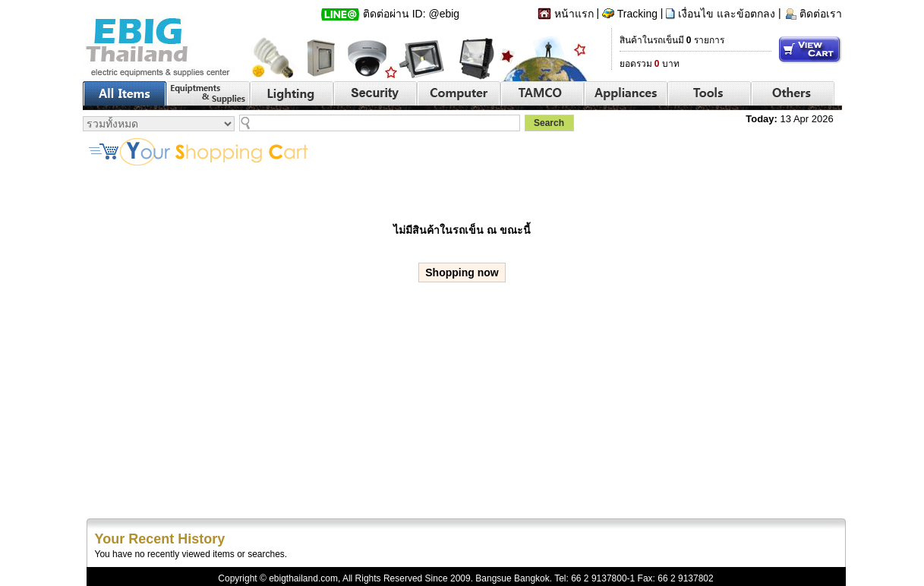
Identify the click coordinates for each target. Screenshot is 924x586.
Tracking (637, 14)
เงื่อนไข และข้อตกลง (727, 14)
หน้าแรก (574, 14)
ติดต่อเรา (821, 14)
